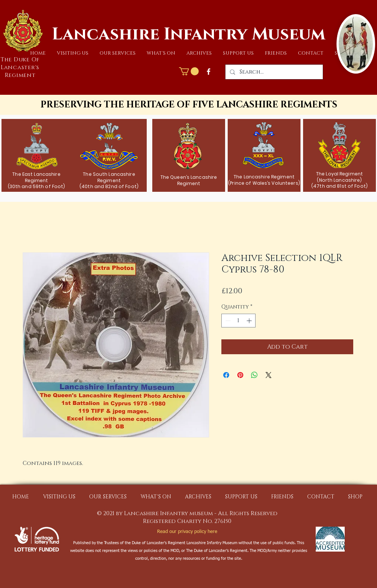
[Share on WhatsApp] (254, 375)
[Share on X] (269, 375)
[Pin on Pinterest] (240, 375)
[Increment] (250, 321)
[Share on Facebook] (226, 375)
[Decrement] (227, 321)
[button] (73, 53)
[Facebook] (209, 72)
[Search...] (273, 72)
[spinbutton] (238, 321)
